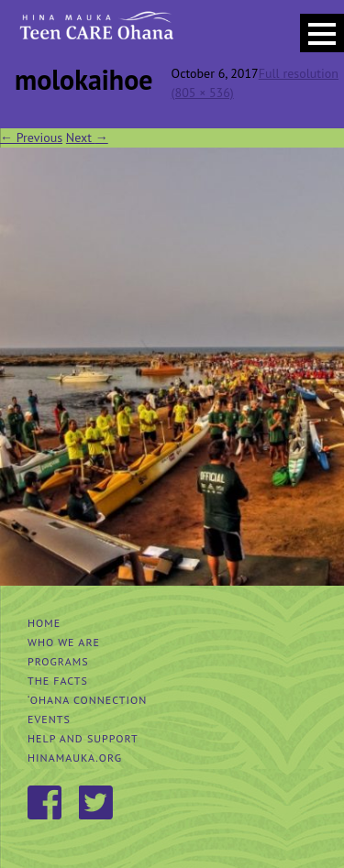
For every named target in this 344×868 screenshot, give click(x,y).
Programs (58, 661)
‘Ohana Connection (87, 700)
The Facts (58, 681)
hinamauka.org (75, 758)
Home (44, 623)
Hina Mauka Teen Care (95, 32)
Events (49, 719)
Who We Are (64, 642)
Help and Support (83, 738)
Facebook (46, 804)
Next (87, 137)
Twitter (97, 804)
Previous (31, 137)
